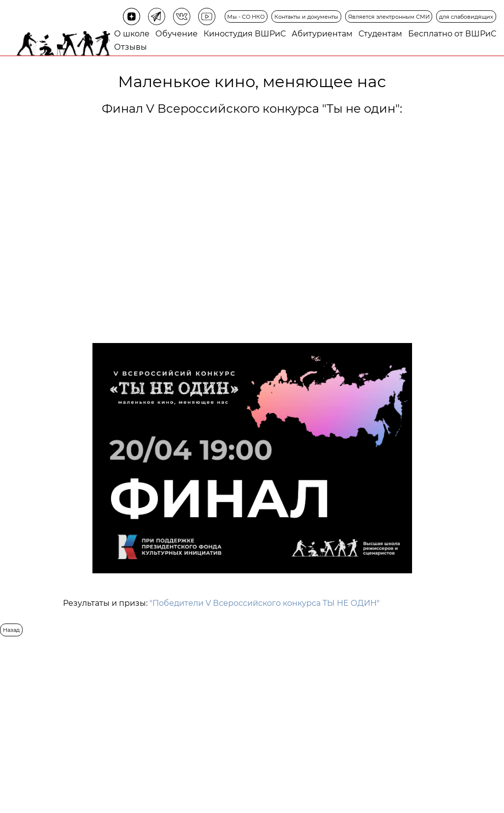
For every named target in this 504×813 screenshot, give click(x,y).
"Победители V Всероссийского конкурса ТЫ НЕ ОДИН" (265, 603)
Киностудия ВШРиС (245, 34)
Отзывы (131, 47)
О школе (132, 34)
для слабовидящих (466, 17)
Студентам (380, 34)
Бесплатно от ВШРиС (452, 34)
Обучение (177, 34)
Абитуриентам (322, 34)
